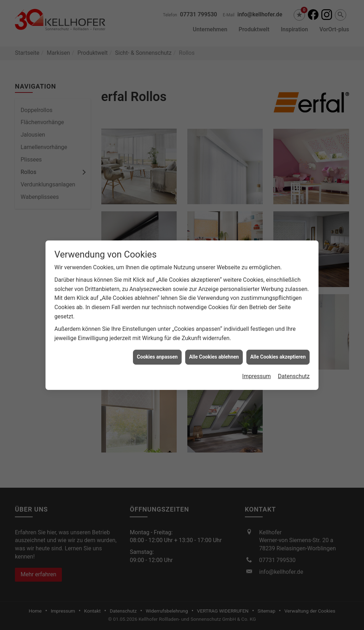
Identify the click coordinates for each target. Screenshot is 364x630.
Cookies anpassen (157, 350)
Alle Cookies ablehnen (214, 350)
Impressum (256, 369)
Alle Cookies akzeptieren (278, 350)
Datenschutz (294, 369)
